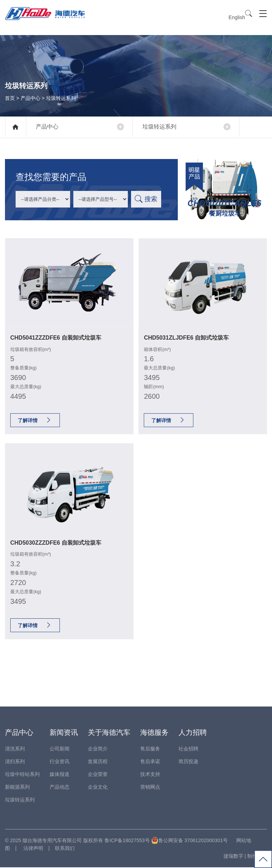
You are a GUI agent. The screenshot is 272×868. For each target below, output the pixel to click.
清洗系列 (15, 749)
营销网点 (150, 787)
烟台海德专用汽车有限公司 (52, 841)
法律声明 (33, 849)
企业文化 (98, 787)
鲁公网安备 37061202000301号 (190, 841)
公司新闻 (59, 749)
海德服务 (154, 733)
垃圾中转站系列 (22, 775)
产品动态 (59, 787)
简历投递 (188, 762)
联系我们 (65, 849)
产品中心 (30, 98)
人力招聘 (193, 733)
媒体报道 (59, 775)
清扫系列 (15, 762)
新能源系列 (17, 787)
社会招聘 (188, 749)
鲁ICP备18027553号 (127, 841)
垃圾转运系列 (161, 127)
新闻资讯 (64, 733)
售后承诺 (150, 762)
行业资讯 (59, 762)
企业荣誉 (98, 775)
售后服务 (150, 749)
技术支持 (150, 775)
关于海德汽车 (109, 733)
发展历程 (98, 762)
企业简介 (98, 749)
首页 (10, 98)
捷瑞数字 (233, 857)
